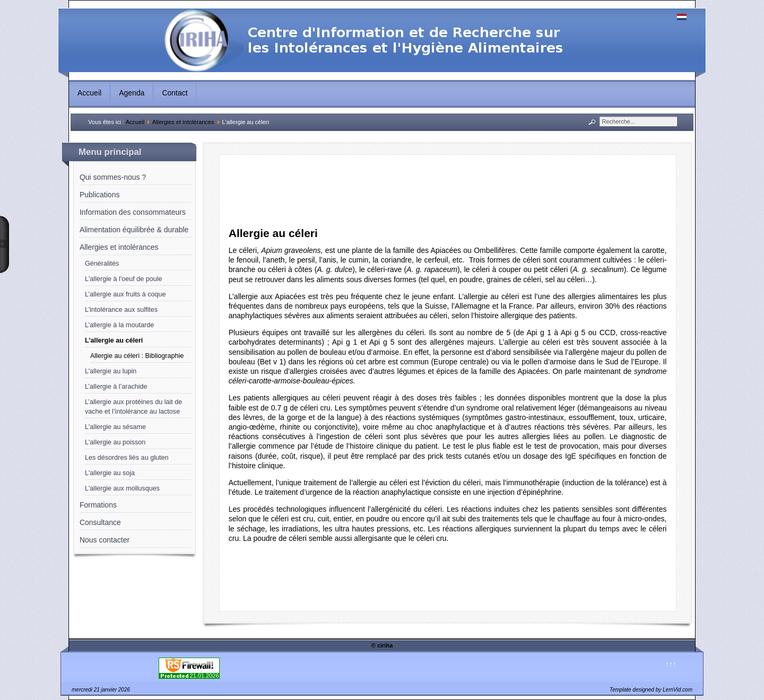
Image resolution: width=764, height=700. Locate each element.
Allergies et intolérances (183, 122)
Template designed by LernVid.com (651, 690)
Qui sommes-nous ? (113, 177)
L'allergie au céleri (114, 340)
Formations (98, 505)
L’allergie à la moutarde (119, 325)
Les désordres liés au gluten (127, 458)
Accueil (89, 93)
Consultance (100, 522)
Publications (100, 195)
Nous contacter (105, 540)
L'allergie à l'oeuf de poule (124, 279)
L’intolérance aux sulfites (121, 310)
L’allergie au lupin (111, 371)
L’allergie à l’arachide (116, 387)
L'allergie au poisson (115, 442)
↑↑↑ (671, 664)
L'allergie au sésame (115, 427)
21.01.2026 (205, 676)
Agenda (132, 93)
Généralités (102, 264)
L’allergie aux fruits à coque (125, 294)
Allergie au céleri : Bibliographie (137, 356)
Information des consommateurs (133, 212)
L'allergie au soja (110, 473)
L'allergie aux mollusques (122, 488)
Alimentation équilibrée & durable (134, 230)
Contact (175, 93)
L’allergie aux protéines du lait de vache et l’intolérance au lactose (133, 407)
